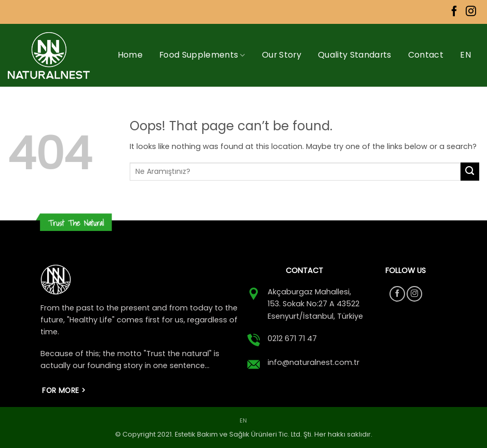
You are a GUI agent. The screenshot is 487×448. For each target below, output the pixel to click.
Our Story (282, 55)
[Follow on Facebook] (454, 12)
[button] (471, 118)
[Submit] (470, 172)
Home (130, 55)
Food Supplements (202, 55)
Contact (426, 55)
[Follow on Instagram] (471, 12)
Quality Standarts (354, 55)
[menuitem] (465, 55)
